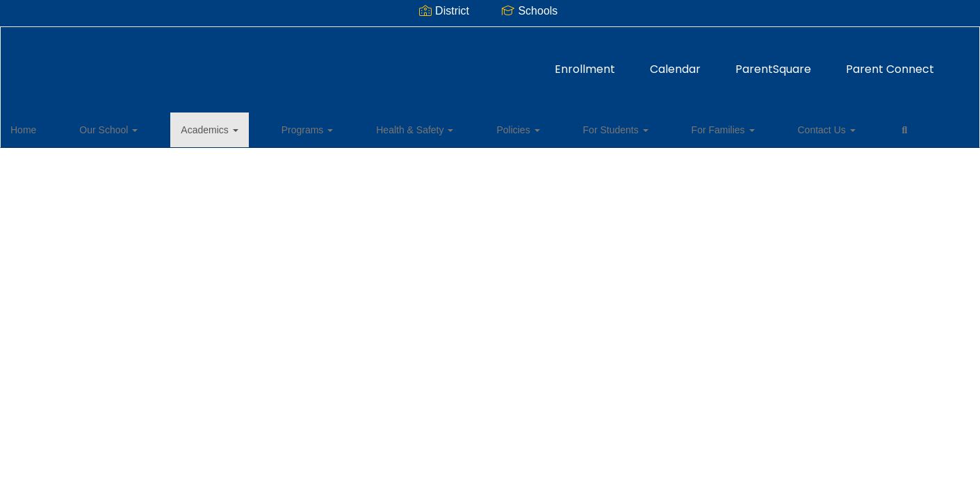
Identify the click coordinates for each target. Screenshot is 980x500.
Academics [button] (186, 128)
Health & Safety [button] (347, 128)
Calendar (485, 62)
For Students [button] (504, 128)
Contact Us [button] (670, 128)
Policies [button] (428, 128)
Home (45, 128)
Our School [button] (108, 128)
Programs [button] (262, 128)
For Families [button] (589, 128)
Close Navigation (790, 133)
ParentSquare (583, 62)
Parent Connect (700, 62)
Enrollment (395, 62)
